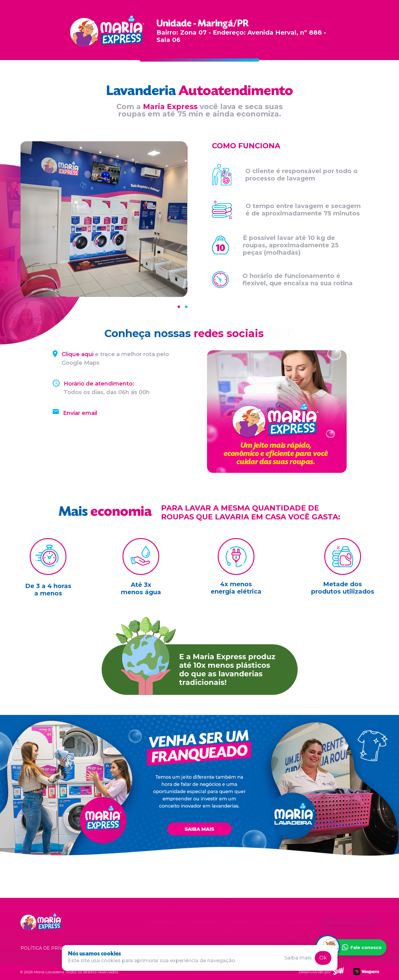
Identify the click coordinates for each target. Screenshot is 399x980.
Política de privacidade (52, 948)
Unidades (271, 923)
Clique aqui (77, 354)
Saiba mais (298, 958)
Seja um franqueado (350, 922)
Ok (323, 958)
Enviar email (80, 413)
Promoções (241, 923)
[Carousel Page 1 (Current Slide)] (179, 307)
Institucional (165, 923)
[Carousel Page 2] (186, 307)
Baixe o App (302, 923)
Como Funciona (203, 923)
